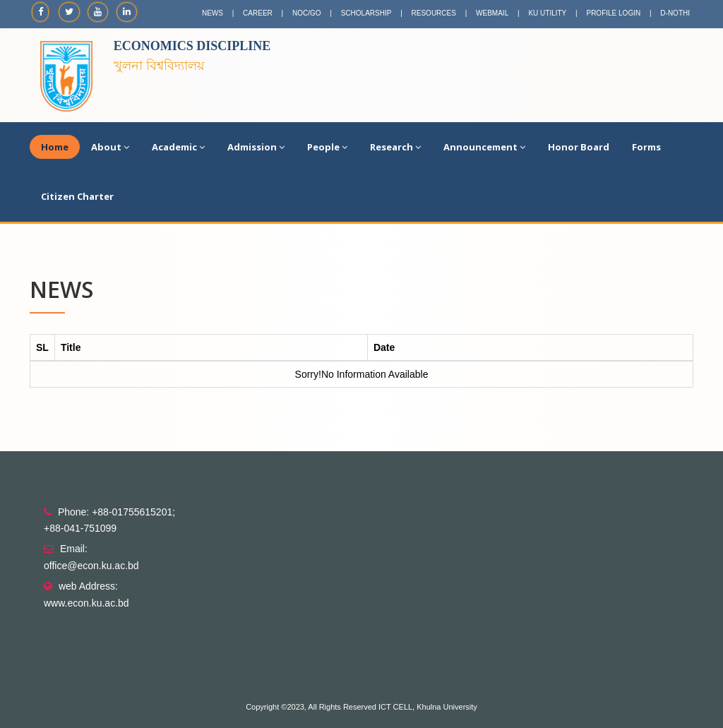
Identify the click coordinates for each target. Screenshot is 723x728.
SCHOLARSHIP (366, 13)
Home (55, 147)
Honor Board (579, 147)
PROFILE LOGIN (613, 13)
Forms (646, 147)
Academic (178, 147)
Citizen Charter (77, 196)
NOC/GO (307, 13)
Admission (256, 147)
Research (395, 147)
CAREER (258, 13)
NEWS (213, 13)
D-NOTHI (675, 13)
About (110, 147)
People (327, 147)
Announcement (484, 147)
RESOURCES (434, 13)
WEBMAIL (492, 13)
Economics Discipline (192, 46)
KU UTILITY (547, 13)
